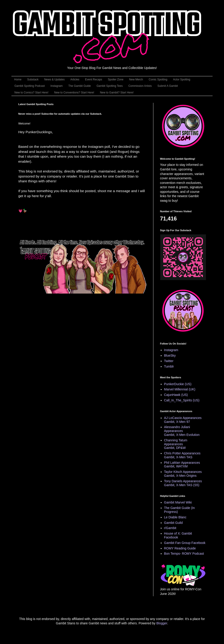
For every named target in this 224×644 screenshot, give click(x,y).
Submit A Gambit (168, 86)
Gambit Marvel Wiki (178, 502)
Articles (75, 80)
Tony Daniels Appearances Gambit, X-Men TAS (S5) (183, 483)
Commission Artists (140, 86)
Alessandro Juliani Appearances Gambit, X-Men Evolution (182, 431)
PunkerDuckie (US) (178, 384)
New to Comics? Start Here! (31, 93)
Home (18, 80)
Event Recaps (94, 80)
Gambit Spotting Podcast (30, 86)
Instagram (57, 86)
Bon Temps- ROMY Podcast (184, 554)
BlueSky (170, 355)
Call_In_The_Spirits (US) (182, 400)
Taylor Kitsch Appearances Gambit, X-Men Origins (183, 474)
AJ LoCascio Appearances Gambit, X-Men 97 (183, 420)
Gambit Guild (173, 523)
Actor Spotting (182, 80)
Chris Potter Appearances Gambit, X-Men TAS (182, 455)
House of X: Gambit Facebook (178, 535)
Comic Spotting (158, 80)
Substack (33, 80)
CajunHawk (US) (176, 395)
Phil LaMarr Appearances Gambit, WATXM (182, 465)
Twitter (169, 361)
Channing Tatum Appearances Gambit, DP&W (176, 444)
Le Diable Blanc (175, 517)
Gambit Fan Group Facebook (185, 543)
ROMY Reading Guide (180, 548)
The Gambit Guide (80, 86)
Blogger (162, 623)
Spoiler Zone (116, 80)
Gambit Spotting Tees (110, 86)
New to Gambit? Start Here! (117, 93)
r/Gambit (170, 528)
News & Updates (54, 80)
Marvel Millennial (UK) (180, 389)
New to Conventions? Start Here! (74, 93)
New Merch (136, 80)
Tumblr (169, 366)
